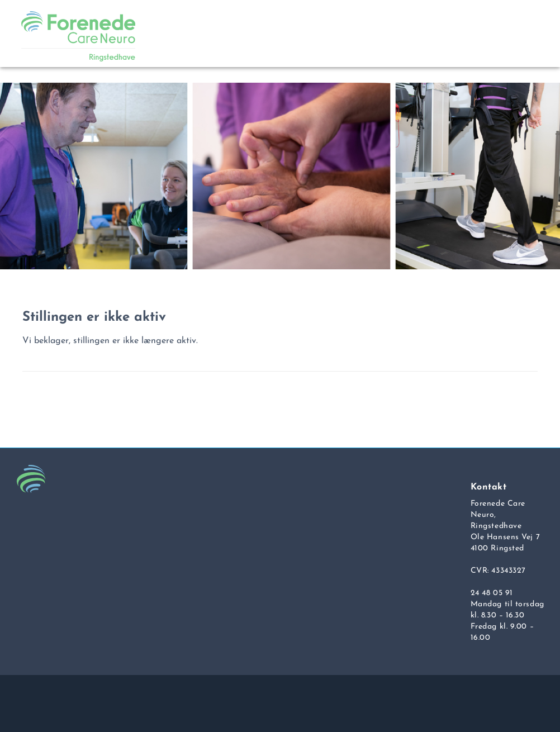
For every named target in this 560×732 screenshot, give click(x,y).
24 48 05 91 (492, 593)
